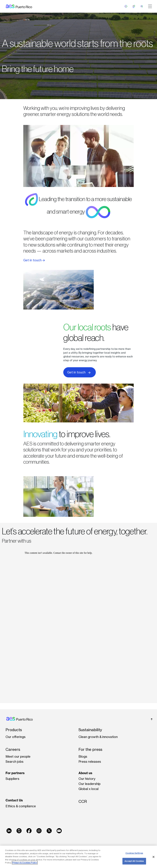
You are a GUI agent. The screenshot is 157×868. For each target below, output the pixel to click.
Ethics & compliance (21, 806)
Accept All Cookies (134, 861)
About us (85, 773)
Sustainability (90, 730)
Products (14, 730)
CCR (83, 801)
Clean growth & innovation (98, 737)
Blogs (83, 756)
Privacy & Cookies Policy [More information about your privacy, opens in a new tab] (25, 863)
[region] (78, 857)
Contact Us (14, 800)
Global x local (88, 789)
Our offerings (16, 737)
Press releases (90, 762)
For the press (90, 749)
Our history (87, 779)
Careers (13, 749)
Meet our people (18, 756)
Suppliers (12, 779)
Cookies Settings (134, 853)
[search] (142, 6)
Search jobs (15, 762)
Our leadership (90, 784)
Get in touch (34, 260)
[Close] (154, 857)
